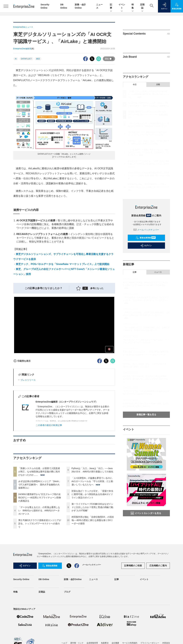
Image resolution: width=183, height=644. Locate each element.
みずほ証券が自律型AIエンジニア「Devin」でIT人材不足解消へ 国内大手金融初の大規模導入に (40, 485)
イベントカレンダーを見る (146, 513)
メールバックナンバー (146, 230)
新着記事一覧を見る (146, 415)
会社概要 (115, 642)
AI (16, 59)
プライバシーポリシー (150, 642)
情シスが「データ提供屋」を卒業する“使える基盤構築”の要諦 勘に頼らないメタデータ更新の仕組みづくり (146, 379)
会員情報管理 (92, 642)
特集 (133, 6)
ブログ (67, 592)
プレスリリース (28, 380)
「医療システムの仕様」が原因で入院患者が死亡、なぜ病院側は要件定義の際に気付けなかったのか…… (39, 472)
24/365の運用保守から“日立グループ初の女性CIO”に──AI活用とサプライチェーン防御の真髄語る (40, 498)
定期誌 (142, 6)
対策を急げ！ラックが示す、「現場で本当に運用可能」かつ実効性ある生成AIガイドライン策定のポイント (92, 494)
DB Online (44, 579)
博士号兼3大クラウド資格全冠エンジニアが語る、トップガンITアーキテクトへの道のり (40, 523)
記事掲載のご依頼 (133, 566)
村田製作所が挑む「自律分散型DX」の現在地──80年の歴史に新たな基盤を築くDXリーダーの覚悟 (93, 520)
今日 (135, 85)
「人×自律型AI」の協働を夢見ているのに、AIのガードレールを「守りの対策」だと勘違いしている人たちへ (93, 481)
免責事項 (105, 642)
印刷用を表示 (22, 361)
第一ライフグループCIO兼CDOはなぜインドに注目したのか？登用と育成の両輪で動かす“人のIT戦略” (92, 507)
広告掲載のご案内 (158, 566)
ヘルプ (64, 642)
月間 (158, 85)
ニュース (158, 272)
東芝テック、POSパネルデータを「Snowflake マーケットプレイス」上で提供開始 (63, 264)
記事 (111, 6)
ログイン (146, 246)
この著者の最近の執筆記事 (49, 425)
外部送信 (166, 642)
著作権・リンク (77, 642)
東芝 (38, 59)
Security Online (21, 579)
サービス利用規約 (130, 642)
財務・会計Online (73, 579)
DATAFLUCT (26, 59)
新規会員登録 (146, 238)
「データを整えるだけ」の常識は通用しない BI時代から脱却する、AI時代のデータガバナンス (39, 511)
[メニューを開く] (6, 6)
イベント (122, 6)
